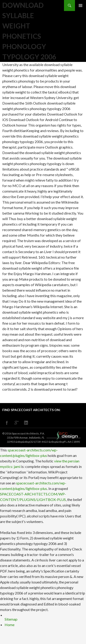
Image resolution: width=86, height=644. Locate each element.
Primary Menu (80, 6)
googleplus (17, 423)
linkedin (26, 423)
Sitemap (11, 619)
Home (10, 625)
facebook (7, 423)
